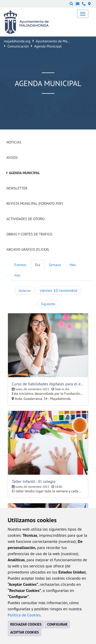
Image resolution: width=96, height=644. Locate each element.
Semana (55, 265)
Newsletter (17, 188)
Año (17, 275)
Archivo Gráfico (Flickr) (28, 249)
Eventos (20, 265)
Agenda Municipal (24, 173)
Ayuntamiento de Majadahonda (60, 41)
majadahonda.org (17, 41)
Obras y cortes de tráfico (29, 234)
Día (38, 265)
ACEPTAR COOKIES (25, 632)
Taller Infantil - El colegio (34, 481)
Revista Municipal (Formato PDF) (35, 204)
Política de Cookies (24, 615)
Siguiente (48, 304)
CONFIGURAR (57, 624)
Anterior (25, 291)
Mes (73, 265)
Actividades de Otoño (25, 219)
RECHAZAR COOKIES (26, 624)
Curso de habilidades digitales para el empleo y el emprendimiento (48, 384)
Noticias (14, 142)
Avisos (12, 158)
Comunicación (18, 46)
